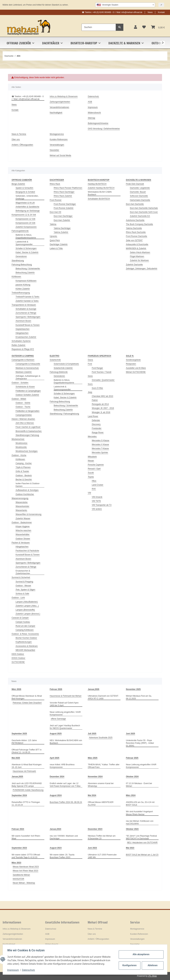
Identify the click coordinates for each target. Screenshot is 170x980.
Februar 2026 (56, 689)
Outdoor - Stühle (23, 403)
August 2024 (56, 795)
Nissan (91, 461)
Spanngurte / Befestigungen (28, 317)
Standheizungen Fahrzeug (27, 435)
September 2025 (19, 734)
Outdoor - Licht (18, 598)
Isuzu (90, 384)
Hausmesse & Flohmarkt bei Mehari (66, 696)
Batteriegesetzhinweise (98, 123)
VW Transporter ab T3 (102, 505)
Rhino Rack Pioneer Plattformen (68, 188)
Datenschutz (93, 96)
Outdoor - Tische (23, 407)
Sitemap (91, 118)
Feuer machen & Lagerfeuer (28, 427)
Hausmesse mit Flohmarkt (24, 771)
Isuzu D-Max (97, 388)
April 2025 (55, 758)
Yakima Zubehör (61, 232)
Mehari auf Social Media (61, 155)
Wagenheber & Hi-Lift (25, 203)
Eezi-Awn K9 (55, 212)
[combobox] (125, 5)
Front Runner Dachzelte (137, 236)
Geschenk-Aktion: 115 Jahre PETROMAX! (24, 742)
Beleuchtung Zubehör (25, 273)
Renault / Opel (94, 469)
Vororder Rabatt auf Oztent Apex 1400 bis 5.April (64, 704)
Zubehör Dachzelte (134, 265)
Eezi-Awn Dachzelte (135, 204)
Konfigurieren (129, 964)
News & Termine (19, 134)
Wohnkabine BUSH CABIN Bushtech (100, 193)
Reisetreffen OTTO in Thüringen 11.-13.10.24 (26, 804)
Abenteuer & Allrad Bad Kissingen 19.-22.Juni (27, 766)
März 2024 (131, 795)
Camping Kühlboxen (25, 630)
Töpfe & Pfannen (23, 467)
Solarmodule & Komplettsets (66, 364)
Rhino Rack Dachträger (64, 192)
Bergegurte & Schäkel (25, 192)
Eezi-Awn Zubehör (62, 220)
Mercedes (92, 437)
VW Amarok (97, 497)
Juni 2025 (131, 734)
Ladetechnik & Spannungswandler (24, 243)
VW (89, 493)
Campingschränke (24, 415)
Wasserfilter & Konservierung (28, 514)
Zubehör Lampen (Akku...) (27, 606)
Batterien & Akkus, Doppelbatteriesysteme (26, 236)
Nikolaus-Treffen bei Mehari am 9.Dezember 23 (102, 837)
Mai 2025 (16, 758)
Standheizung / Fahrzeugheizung (64, 414)
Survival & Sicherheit (21, 577)
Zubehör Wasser (23, 518)
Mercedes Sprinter (100, 453)
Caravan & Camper (20, 618)
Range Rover (98, 433)
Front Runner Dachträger (65, 204)
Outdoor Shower (23, 539)
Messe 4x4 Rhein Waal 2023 (25, 871)
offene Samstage (58, 719)
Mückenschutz (18, 439)
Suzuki (91, 473)
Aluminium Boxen (23, 321)
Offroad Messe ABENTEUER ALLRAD (101, 804)
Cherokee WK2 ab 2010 (102, 396)
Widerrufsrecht (94, 113)
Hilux (94, 481)
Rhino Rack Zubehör (63, 196)
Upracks (53, 236)
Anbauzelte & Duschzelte (137, 244)
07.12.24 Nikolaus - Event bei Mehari (139, 785)
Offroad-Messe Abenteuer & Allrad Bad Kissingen (27, 697)
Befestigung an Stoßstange (28, 211)
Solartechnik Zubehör (63, 368)
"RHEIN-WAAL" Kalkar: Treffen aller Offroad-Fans (104, 766)
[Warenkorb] (158, 27)
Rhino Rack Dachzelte (136, 232)
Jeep (90, 392)
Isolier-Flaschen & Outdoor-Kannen (28, 485)
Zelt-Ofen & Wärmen (25, 423)
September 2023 (19, 848)
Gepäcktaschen (22, 329)
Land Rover (93, 416)
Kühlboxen (16, 277)
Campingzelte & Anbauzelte (28, 364)
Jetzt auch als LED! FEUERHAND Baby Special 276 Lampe (27, 785)
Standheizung (18, 261)
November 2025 (133, 689)
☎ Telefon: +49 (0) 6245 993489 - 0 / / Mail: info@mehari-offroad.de (112, 12)
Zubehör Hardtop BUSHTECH (101, 188)
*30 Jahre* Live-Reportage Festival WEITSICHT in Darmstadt (141, 837)
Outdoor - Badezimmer (22, 522)
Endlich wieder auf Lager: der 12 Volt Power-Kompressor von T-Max (65, 785)
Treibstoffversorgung (21, 293)
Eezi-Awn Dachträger (63, 216)
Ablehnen (152, 964)
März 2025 (93, 758)
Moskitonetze (21, 443)
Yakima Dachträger (62, 228)
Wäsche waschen (23, 530)
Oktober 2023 (132, 829)
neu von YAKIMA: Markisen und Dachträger (64, 837)
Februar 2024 (18, 829)
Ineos (90, 376)
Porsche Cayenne (96, 465)
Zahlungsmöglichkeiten (60, 102)
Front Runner (56, 200)
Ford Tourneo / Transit (102, 372)
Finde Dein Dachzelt (135, 184)
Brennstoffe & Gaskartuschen (29, 431)
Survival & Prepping (24, 582)
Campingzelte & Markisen (23, 360)
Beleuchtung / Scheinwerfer (28, 269)
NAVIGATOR (19, 879)
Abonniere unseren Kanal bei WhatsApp (101, 785)
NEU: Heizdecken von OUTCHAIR (142, 843)
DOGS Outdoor (18, 658)
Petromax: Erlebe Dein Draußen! (27, 703)
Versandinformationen (60, 107)
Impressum (93, 107)
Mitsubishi (92, 457)
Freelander (97, 428)
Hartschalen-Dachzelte (140, 200)
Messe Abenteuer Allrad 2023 (26, 867)
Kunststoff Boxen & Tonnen (28, 325)
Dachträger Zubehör (59, 244)
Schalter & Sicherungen (26, 248)
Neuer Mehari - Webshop (24, 883)
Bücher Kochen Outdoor (26, 638)
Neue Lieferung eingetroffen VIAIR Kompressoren (141, 766)
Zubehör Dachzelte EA (140, 216)
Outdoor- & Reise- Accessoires (25, 634)
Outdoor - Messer (23, 586)
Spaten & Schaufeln (24, 188)
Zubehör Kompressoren (26, 227)
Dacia (90, 360)
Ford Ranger (97, 368)
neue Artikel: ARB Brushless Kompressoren (62, 766)
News (150, 12)
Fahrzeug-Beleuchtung (22, 265)
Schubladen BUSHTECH (99, 199)
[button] (135, 27)
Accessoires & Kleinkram (27, 646)
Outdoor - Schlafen (20, 383)
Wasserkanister (22, 506)
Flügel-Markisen (137, 256)
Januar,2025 (17, 777)
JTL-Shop (152, 976)
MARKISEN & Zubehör (136, 248)
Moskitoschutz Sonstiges (27, 451)
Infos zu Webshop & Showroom (64, 96)
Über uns (16, 139)
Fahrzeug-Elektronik (59, 372)
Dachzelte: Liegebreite (140, 188)
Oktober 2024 (132, 777)
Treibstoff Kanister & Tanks (27, 297)
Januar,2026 (94, 689)
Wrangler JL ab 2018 (101, 412)
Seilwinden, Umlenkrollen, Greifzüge (27, 197)
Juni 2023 (92, 848)
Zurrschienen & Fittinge (26, 313)
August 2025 (56, 734)
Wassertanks (21, 510)
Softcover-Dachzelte (139, 196)
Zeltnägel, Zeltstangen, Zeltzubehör (142, 269)
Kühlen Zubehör (23, 289)
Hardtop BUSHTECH (97, 184)
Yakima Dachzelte (134, 228)
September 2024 (19, 795)
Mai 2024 (92, 795)
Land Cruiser (98, 485)
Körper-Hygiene (23, 526)
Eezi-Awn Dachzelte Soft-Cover (144, 212)
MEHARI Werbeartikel (25, 650)
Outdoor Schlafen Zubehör (27, 395)
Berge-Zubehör (18, 184)
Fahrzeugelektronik (20, 231)
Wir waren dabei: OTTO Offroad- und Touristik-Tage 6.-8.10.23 (26, 856)
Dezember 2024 (57, 777)
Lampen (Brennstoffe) (25, 610)
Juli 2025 (92, 734)
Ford (90, 364)
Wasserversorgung (20, 498)
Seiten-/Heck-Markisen (140, 252)
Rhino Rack (55, 184)
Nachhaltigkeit (56, 113)
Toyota (91, 477)
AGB (90, 102)
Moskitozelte (21, 447)
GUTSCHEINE (18, 662)
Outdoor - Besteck (24, 476)
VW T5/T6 (96, 501)
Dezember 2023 (95, 829)
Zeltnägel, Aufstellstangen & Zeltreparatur (28, 377)
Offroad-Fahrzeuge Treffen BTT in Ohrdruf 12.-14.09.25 (27, 751)
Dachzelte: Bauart (138, 192)
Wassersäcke (22, 502)
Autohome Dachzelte (135, 220)
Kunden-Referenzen (59, 139)
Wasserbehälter (23, 534)
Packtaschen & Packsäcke (27, 551)
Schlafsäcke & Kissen (25, 387)
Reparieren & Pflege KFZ (23, 349)
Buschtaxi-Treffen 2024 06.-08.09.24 (66, 802)
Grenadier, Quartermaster (103, 380)
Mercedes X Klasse (100, 445)
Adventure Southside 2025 (101, 738)
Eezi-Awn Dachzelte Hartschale (144, 208)
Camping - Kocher (24, 463)
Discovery (96, 424)
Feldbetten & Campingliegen (28, 391)
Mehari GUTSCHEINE (136, 372)
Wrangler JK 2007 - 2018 (103, 408)
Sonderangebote (133, 360)
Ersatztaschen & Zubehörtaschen (23, 572)
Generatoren (21, 256)
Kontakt (161, 12)
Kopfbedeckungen (24, 642)
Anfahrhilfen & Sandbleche (27, 207)
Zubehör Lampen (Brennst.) (28, 614)
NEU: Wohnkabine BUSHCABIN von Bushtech (66, 742)
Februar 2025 (132, 758)
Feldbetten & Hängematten (27, 411)
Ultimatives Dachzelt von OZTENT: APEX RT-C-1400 (103, 697)
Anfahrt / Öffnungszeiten (22, 145)
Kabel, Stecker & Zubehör (27, 252)
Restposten (131, 364)
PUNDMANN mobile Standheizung (28, 790)
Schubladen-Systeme (21, 341)
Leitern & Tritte (56, 248)
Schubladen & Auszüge (26, 309)
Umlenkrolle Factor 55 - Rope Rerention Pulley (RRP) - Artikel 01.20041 (140, 743)
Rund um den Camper (25, 626)
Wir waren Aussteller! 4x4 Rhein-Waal (26, 837)
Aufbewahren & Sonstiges (27, 490)
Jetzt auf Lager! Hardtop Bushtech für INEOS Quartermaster (65, 727)
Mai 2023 (130, 848)
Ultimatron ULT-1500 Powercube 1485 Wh (102, 856)
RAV (94, 489)
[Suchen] (99, 27)
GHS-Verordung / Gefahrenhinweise (104, 129)
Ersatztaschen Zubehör (26, 337)
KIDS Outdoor (18, 654)
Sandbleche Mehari (21, 875)
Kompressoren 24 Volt (25, 223)
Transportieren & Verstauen (24, 305)
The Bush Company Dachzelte (140, 224)
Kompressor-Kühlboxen (26, 281)
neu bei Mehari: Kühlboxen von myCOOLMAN (140, 822)
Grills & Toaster (22, 471)
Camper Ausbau (23, 622)
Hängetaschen (22, 333)
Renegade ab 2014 (100, 404)
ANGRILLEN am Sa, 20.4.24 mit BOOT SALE (140, 804)
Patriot (95, 400)
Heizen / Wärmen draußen (23, 419)
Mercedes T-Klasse (100, 449)
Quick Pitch (55, 240)
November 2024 (95, 777)
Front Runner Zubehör (64, 208)
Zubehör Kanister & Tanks (27, 301)
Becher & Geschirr (24, 480)
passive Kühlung (23, 285)
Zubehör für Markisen (139, 260)
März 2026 (16, 689)
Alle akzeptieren (140, 953)
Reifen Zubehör (19, 345)
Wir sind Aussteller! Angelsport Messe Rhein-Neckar (139, 813)
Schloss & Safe (22, 594)
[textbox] (125, 5)
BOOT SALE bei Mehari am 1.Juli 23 (142, 855)
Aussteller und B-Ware (136, 368)
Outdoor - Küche (19, 455)
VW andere (97, 509)
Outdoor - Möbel (19, 399)
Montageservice (57, 134)
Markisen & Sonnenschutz (27, 368)
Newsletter (55, 150)
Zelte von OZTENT (134, 240)
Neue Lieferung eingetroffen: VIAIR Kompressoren (65, 713)
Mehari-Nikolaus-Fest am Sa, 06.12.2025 (139, 697)
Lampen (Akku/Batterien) (27, 602)
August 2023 (56, 848)
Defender (96, 420)
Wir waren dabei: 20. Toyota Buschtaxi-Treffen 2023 (62, 856)
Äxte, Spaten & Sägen (25, 590)
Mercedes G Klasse (101, 441)
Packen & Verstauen (21, 543)
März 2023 (16, 863)
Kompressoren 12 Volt (25, 219)
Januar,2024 (56, 829)
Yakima (53, 224)
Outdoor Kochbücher (25, 494)
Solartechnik (55, 360)
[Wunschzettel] (144, 27)
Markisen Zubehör (24, 372)
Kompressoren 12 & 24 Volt (24, 215)
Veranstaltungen (57, 145)
